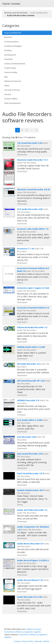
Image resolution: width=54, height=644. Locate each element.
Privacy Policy (28, 641)
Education (9, 59)
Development (10, 55)
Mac (6, 77)
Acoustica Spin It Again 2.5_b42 (33, 288)
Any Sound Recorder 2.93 (30, 454)
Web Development (12, 103)
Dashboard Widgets (13, 46)
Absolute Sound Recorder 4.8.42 (33, 189)
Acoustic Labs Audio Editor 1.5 (33, 229)
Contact (17, 641)
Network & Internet (13, 81)
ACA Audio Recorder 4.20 (30, 209)
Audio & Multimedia (39, 13)
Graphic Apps (10, 68)
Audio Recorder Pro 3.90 (29, 597)
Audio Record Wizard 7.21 (30, 580)
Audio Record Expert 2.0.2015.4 (33, 560)
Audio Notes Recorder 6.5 (30, 544)
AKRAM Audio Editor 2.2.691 (31, 347)
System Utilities (11, 99)
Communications (12, 42)
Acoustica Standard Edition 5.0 (33, 308)
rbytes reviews (11, 4)
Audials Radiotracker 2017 (31, 490)
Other (7, 86)
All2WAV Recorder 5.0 (28, 400)
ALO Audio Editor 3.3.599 (30, 420)
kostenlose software (13, 632)
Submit (46, 641)
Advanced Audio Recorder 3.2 (32, 327)
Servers (8, 94)
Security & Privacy (12, 90)
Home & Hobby (11, 72)
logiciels (37, 632)
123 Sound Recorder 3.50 (30, 143)
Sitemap (38, 641)
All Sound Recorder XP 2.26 (31, 381)
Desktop (8, 50)
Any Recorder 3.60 (26, 437)
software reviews (33, 629)
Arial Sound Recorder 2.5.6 (31, 473)
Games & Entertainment (15, 64)
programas (28, 632)
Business (8, 37)
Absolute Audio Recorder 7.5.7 (33, 160)
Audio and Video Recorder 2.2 (32, 510)
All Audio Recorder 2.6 (28, 364)
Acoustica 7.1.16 (25, 249)
